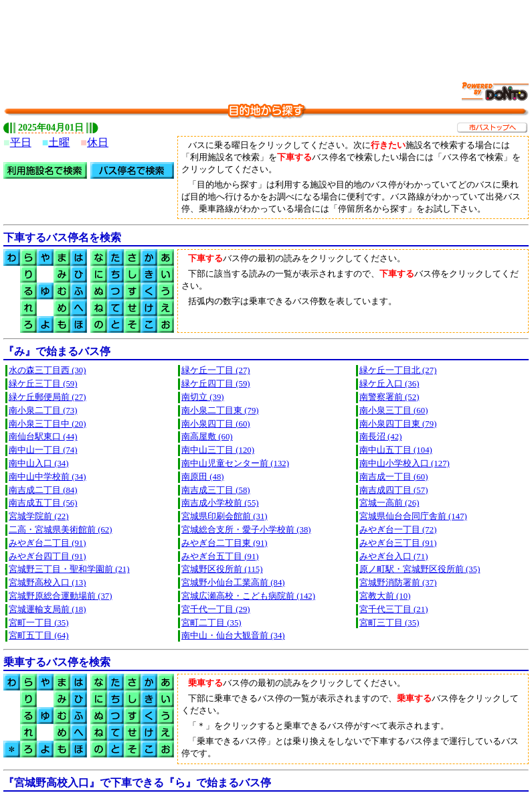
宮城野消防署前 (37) (398, 583)
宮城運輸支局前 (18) (48, 609)
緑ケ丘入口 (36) (389, 384)
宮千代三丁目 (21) (394, 609)
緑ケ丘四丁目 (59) (216, 384)
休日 (98, 142)
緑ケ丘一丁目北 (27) (398, 370)
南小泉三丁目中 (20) (48, 424)
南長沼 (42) (381, 437)
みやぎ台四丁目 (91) (48, 557)
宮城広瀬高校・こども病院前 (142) (248, 596)
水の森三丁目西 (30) (48, 370)
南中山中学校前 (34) (48, 477)
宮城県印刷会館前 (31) (225, 516)
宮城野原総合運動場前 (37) (61, 596)
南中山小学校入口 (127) (405, 463)
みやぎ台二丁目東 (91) (225, 543)
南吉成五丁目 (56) (43, 503)
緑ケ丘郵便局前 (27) (48, 397)
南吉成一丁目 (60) (394, 477)
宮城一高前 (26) (389, 503)
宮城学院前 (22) (39, 516)
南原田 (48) (203, 477)
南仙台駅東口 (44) (43, 437)
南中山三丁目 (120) (218, 450)
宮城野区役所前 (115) (222, 569)
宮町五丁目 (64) (39, 636)
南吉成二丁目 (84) (43, 490)
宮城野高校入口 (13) (48, 583)
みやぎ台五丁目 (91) (220, 557)
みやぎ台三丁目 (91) (398, 543)
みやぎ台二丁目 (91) (48, 543)
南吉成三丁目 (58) (216, 490)
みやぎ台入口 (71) (394, 557)
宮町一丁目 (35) (39, 623)
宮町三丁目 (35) (389, 623)
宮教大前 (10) (385, 596)
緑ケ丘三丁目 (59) (43, 384)
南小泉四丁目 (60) (216, 424)
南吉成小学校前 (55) (220, 503)
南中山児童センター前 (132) (235, 463)
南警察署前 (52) (389, 397)
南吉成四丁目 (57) (394, 490)
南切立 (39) (203, 397)
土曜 (59, 142)
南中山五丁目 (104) (396, 450)
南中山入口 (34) (39, 463)
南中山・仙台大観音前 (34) (233, 636)
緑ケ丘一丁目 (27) (216, 370)
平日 (21, 142)
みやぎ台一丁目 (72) (398, 530)
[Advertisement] (266, 33)
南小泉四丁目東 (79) (398, 424)
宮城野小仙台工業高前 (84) (233, 583)
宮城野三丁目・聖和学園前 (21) (69, 569)
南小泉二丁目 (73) (43, 411)
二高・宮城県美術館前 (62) (61, 530)
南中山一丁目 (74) (43, 450)
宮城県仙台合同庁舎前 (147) (413, 516)
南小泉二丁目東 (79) (220, 411)
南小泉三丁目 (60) (394, 411)
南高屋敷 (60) (207, 437)
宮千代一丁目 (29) (216, 609)
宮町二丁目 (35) (211, 623)
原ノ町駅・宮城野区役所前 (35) (420, 569)
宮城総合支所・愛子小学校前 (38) (246, 530)
